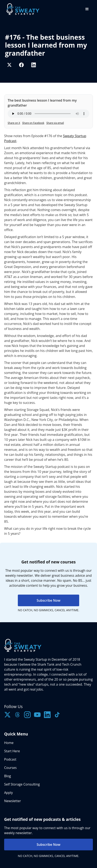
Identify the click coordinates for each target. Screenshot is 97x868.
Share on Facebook (33, 123)
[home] (22, 9)
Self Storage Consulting (22, 784)
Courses (10, 768)
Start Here (12, 751)
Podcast (10, 759)
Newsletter (13, 801)
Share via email (55, 123)
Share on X (14, 123)
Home (9, 743)
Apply (8, 793)
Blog (8, 776)
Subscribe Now (49, 600)
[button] (87, 9)
